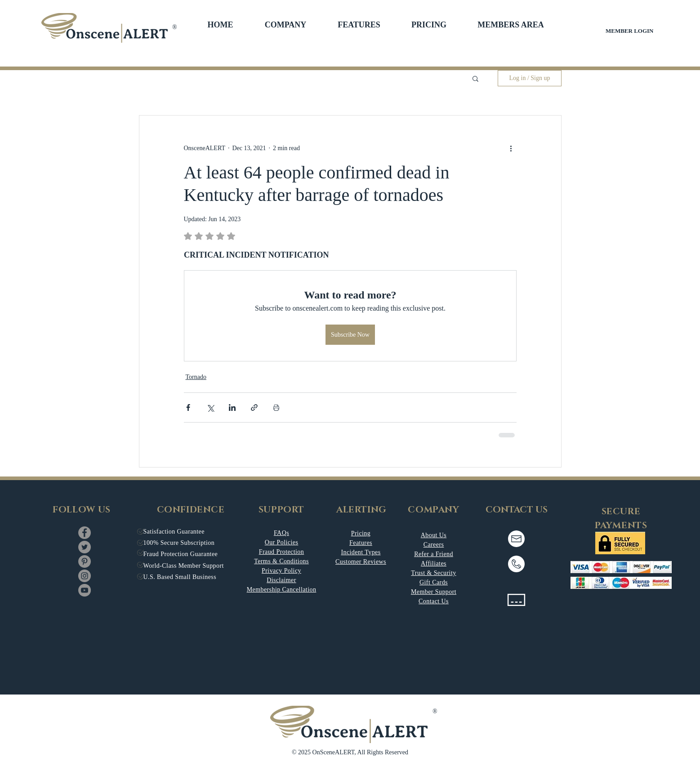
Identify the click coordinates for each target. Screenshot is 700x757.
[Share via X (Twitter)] (210, 407)
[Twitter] (85, 547)
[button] (286, 25)
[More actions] (511, 148)
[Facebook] (85, 533)
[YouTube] (85, 590)
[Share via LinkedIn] (232, 407)
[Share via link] (254, 407)
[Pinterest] (85, 561)
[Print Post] (276, 407)
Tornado (196, 377)
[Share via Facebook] (188, 407)
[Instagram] (85, 576)
